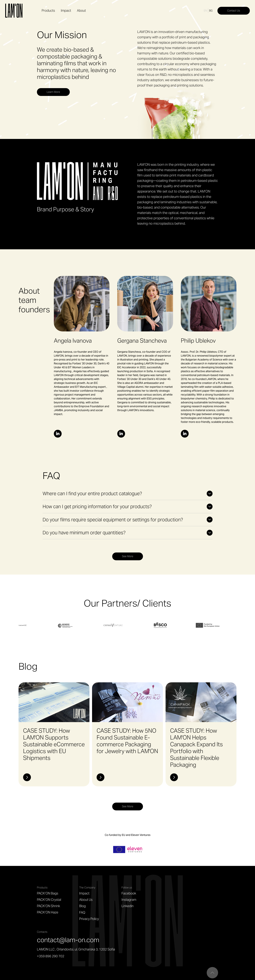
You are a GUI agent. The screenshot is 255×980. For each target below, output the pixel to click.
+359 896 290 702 (51, 956)
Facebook (129, 893)
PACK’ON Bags (48, 893)
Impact (66, 11)
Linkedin (127, 906)
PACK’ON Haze (48, 912)
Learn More (53, 92)
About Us (86, 900)
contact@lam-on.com (68, 940)
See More (128, 556)
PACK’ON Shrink (48, 906)
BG (211, 11)
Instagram (129, 900)
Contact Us (234, 11)
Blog (82, 906)
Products (48, 11)
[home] (14, 11)
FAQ (82, 912)
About (81, 11)
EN (205, 11)
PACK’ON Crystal (49, 900)
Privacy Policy (89, 919)
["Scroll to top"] (212, 973)
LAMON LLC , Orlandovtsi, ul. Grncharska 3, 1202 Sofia (76, 949)
